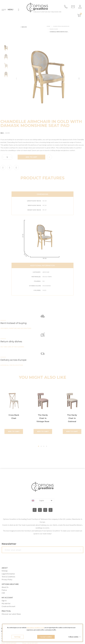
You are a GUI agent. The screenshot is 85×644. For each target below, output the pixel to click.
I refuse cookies (74, 637)
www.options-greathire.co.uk (35, 628)
